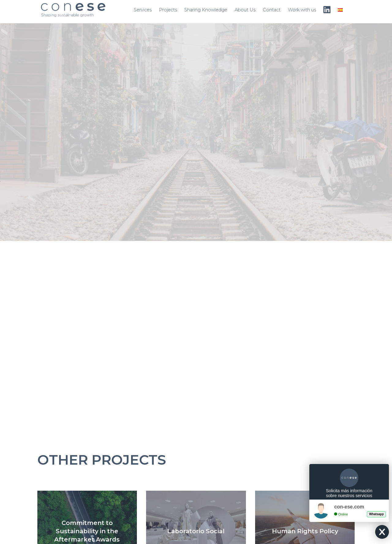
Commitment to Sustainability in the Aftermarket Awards (87, 531)
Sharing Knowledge (206, 10)
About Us (245, 10)
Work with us (302, 10)
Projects (168, 10)
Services (143, 10)
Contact (272, 10)
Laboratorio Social (196, 531)
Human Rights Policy (305, 531)
